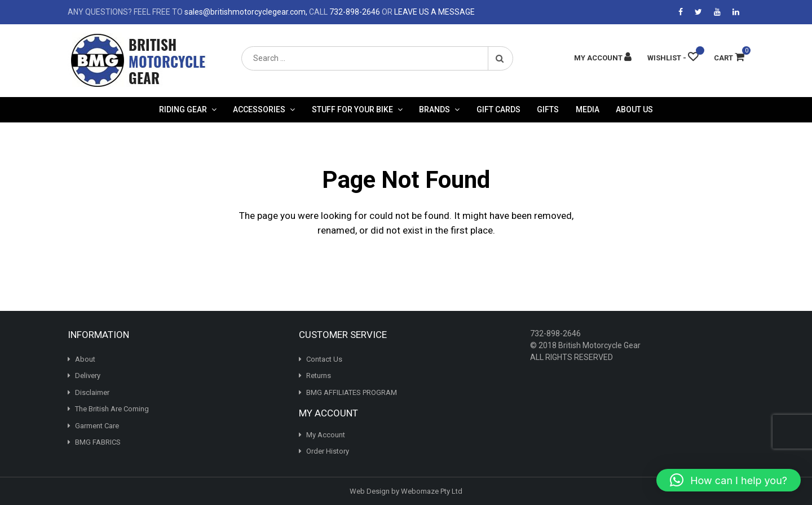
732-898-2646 (355, 12)
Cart (729, 58)
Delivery (88, 376)
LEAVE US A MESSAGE (434, 12)
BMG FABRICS (98, 442)
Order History (328, 451)
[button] (729, 480)
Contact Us (324, 359)
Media (588, 109)
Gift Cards (498, 109)
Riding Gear (183, 109)
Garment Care (97, 426)
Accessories (259, 109)
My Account (326, 435)
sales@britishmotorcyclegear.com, (246, 12)
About (85, 359)
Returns (319, 376)
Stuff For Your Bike (352, 109)
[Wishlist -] (673, 58)
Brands (434, 109)
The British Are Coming (112, 409)
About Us (634, 109)
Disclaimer (92, 392)
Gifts (548, 109)
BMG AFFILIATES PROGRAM (352, 392)
